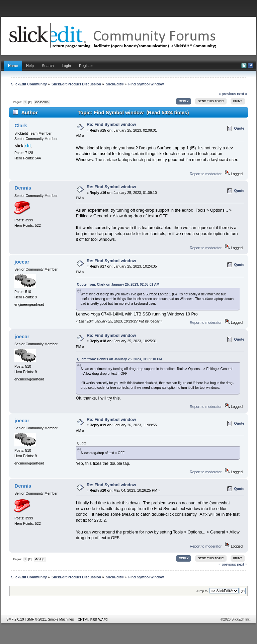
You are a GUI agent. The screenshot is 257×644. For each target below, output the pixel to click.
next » (242, 94)
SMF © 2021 (36, 619)
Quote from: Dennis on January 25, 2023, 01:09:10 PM (120, 359)
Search (48, 66)
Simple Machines (61, 619)
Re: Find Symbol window (111, 125)
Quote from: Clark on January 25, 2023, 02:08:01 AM (118, 284)
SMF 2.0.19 (15, 619)
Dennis (23, 188)
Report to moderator (206, 174)
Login (66, 66)
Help (30, 66)
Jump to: (202, 591)
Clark (21, 125)
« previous (227, 94)
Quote (239, 128)
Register (86, 66)
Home (13, 66)
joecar (22, 262)
